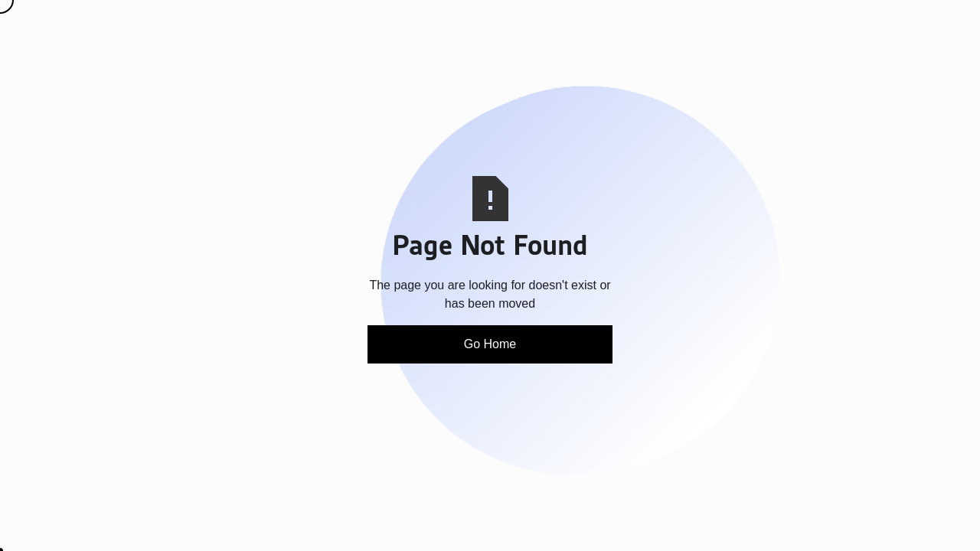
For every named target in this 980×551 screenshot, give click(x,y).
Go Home (490, 344)
